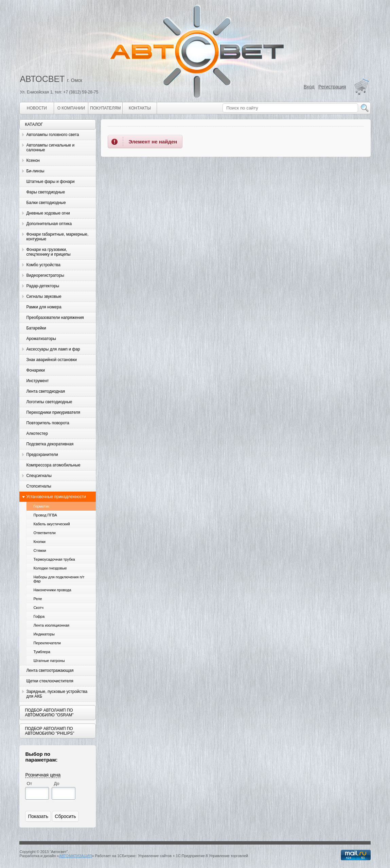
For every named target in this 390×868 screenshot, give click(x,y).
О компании (71, 108)
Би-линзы (35, 171)
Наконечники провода (52, 590)
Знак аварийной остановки (51, 360)
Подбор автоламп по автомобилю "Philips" (49, 731)
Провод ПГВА (45, 515)
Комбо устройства (43, 265)
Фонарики (35, 370)
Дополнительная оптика (49, 224)
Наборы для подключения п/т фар (59, 579)
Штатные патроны (49, 661)
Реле (38, 599)
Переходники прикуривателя (53, 412)
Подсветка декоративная (50, 444)
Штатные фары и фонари (50, 182)
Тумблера (42, 652)
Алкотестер (37, 433)
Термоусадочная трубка (54, 559)
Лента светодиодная (46, 391)
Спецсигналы (39, 476)
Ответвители (44, 533)
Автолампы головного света (52, 135)
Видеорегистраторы (45, 275)
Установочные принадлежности (56, 497)
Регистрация (332, 87)
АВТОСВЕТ (42, 79)
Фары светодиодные (46, 192)
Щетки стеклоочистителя (50, 681)
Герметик (41, 506)
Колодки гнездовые (50, 568)
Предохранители (42, 455)
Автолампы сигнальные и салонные (50, 148)
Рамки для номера (44, 307)
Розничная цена (43, 775)
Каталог (34, 124)
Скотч (38, 608)
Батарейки (36, 328)
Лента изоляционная (51, 625)
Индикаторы (44, 634)
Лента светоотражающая (50, 670)
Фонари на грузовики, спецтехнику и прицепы (48, 252)
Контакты (140, 108)
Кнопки (39, 542)
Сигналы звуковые (44, 296)
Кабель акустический (51, 524)
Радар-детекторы (43, 286)
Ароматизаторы (41, 339)
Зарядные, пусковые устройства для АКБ (57, 694)
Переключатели (47, 643)
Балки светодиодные (46, 203)
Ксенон (33, 160)
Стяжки (40, 550)
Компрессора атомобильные (53, 465)
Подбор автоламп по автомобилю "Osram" (49, 713)
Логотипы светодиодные (49, 402)
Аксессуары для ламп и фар (53, 349)
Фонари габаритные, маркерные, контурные (57, 237)
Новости (37, 108)
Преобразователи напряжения (55, 318)
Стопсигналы (39, 486)
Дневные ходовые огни (48, 213)
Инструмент (37, 381)
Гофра (39, 616)
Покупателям (105, 108)
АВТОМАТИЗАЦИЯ (75, 856)
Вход (309, 87)
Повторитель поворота (48, 423)
